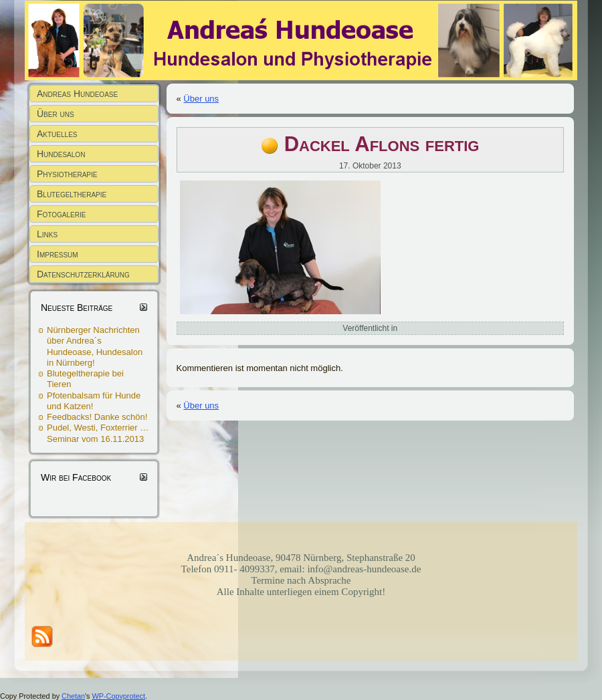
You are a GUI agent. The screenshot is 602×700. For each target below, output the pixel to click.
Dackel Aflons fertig (382, 144)
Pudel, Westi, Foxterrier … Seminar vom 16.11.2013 (98, 433)
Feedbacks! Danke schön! (97, 417)
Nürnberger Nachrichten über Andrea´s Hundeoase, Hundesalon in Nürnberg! (95, 346)
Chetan (73, 696)
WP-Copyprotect (119, 696)
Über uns (201, 99)
